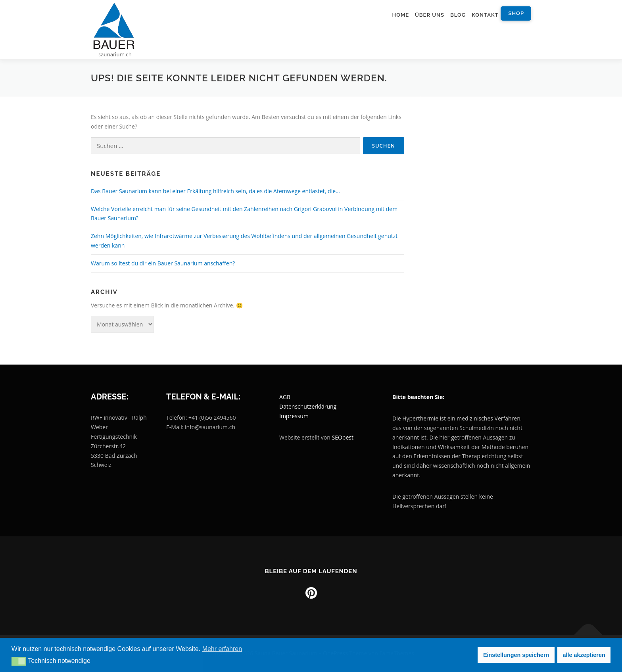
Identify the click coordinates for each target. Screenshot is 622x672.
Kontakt (485, 15)
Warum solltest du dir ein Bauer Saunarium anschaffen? (163, 263)
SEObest (343, 437)
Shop (516, 13)
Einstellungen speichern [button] (516, 655)
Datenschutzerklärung (308, 406)
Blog (458, 15)
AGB (285, 397)
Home (400, 15)
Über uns (430, 15)
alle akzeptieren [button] (584, 655)
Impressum (294, 416)
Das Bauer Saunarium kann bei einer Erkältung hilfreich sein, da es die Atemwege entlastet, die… (215, 191)
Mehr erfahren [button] (222, 649)
